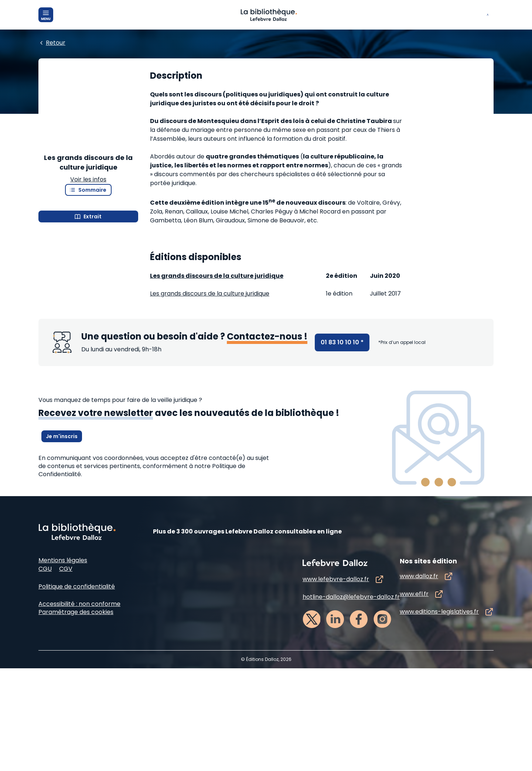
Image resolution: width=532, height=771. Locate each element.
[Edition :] (209, 108)
